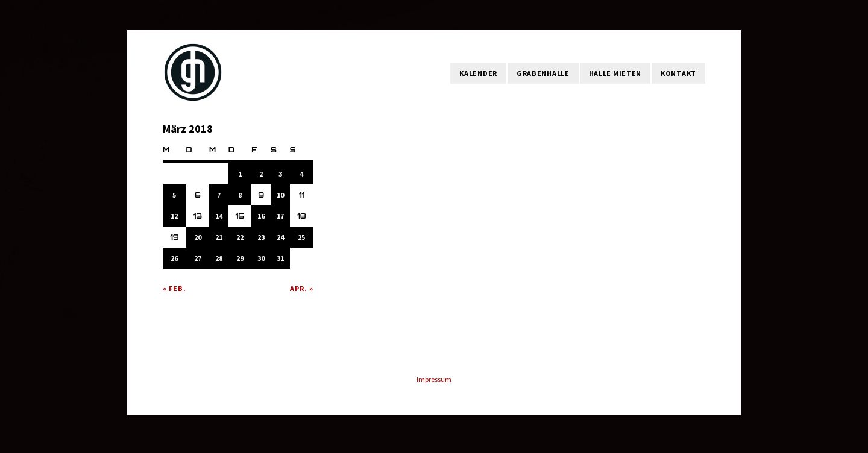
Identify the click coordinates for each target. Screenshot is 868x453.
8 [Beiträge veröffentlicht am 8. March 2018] (240, 195)
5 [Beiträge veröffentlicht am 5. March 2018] (174, 195)
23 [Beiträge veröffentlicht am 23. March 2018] (261, 237)
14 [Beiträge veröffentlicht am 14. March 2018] (219, 216)
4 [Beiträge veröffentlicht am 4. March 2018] (301, 174)
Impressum (434, 379)
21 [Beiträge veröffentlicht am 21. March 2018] (219, 237)
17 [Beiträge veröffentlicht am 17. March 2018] (280, 216)
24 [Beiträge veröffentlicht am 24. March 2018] (280, 237)
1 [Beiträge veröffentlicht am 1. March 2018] (240, 174)
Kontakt (678, 73)
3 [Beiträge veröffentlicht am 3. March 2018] (280, 174)
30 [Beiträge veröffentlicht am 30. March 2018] (261, 258)
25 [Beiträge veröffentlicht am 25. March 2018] (301, 237)
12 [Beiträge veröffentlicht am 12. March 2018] (174, 216)
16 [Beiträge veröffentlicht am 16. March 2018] (261, 216)
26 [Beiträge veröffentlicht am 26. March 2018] (174, 258)
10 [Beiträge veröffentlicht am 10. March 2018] (280, 195)
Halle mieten (615, 73)
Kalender (478, 73)
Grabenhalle (543, 73)
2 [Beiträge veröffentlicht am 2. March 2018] (261, 174)
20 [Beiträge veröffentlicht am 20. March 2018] (198, 237)
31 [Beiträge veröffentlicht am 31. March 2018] (280, 258)
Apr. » (302, 288)
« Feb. (175, 288)
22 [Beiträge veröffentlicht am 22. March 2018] (240, 237)
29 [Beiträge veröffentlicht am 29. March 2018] (240, 258)
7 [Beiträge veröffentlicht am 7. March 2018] (219, 195)
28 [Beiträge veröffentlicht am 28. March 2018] (219, 258)
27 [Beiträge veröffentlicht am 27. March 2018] (198, 258)
